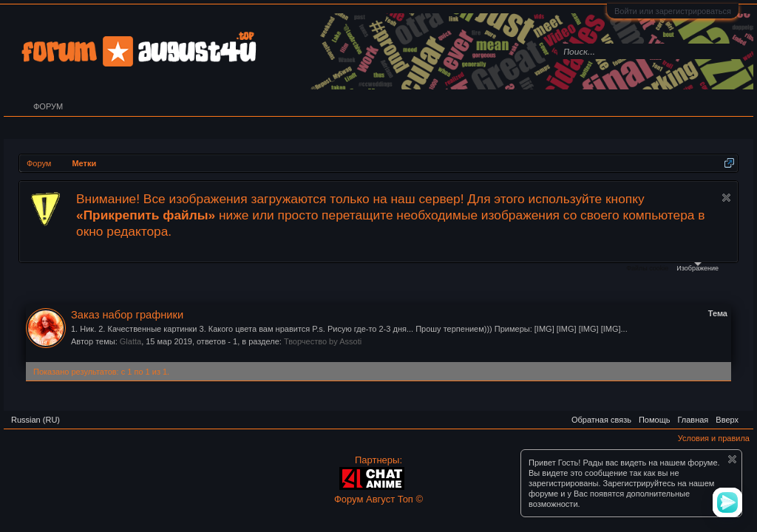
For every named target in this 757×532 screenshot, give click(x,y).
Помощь (655, 420)
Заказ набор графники (127, 315)
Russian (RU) (35, 420)
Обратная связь (601, 420)
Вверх (727, 420)
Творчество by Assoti (323, 341)
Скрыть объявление (726, 198)
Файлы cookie (647, 268)
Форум (48, 106)
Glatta (130, 341)
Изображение (697, 267)
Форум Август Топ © (378, 499)
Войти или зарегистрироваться (673, 11)
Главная (693, 420)
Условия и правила (714, 438)
